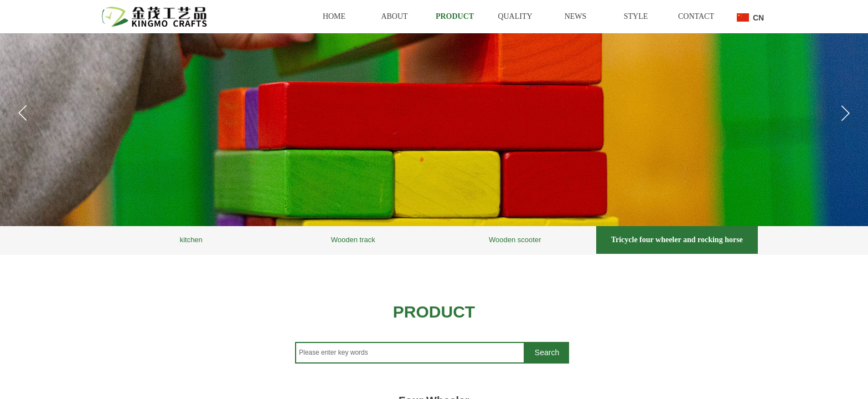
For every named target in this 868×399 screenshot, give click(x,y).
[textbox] (410, 353)
